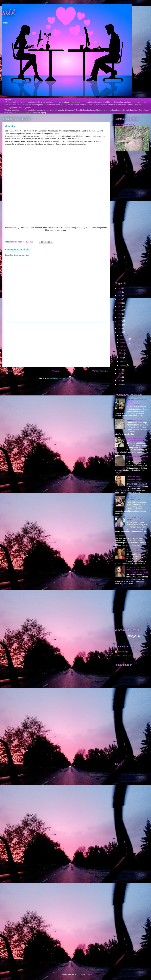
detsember (124, 335)
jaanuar (123, 365)
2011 (120, 377)
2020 (120, 310)
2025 (120, 292)
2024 (120, 296)
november (124, 339)
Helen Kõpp (123, 652)
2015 (120, 328)
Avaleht (56, 371)
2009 (120, 384)
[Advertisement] (56, 345)
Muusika (123, 353)
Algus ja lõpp (125, 349)
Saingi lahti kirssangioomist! (133, 498)
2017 (120, 321)
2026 (120, 288)
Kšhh (9, 14)
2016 (120, 325)
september (124, 343)
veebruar (124, 361)
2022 (120, 303)
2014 (120, 332)
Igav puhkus (120, 536)
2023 (120, 299)
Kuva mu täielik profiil (123, 655)
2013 (120, 370)
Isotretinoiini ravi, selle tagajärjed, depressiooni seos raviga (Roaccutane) (137, 570)
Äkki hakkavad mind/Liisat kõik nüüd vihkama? (137, 550)
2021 (120, 306)
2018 (120, 317)
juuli (122, 346)
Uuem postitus (12, 371)
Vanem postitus (100, 371)
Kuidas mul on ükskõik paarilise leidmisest (136, 439)
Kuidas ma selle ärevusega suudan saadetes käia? (134, 479)
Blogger (90, 974)
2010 (120, 381)
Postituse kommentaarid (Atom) (60, 378)
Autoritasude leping (125, 124)
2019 (120, 314)
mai (122, 358)
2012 (120, 373)
